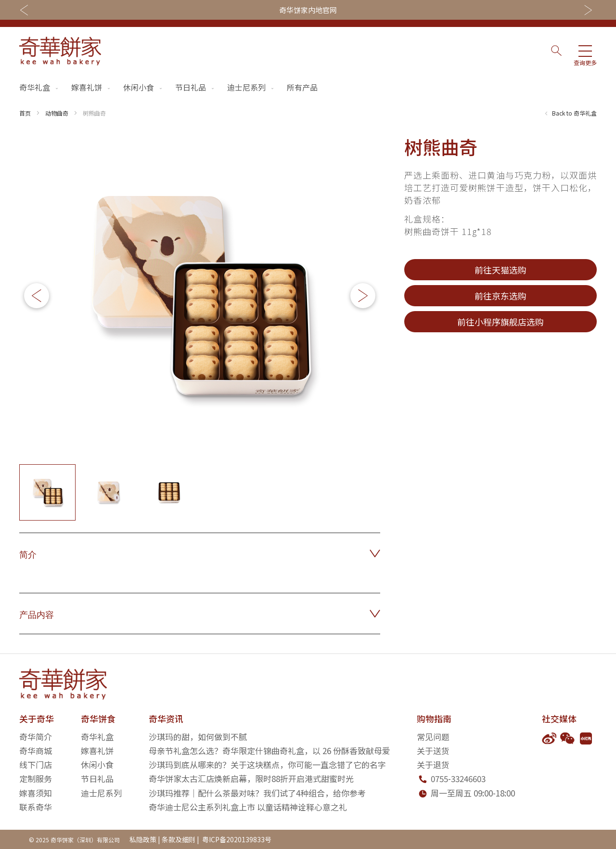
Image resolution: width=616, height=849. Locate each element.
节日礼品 (195, 87)
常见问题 (433, 737)
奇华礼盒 (39, 87)
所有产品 (302, 87)
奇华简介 (36, 737)
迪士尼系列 (251, 87)
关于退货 (433, 764)
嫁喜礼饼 (91, 87)
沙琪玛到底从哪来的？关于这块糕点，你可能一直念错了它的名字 (267, 764)
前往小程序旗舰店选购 (500, 322)
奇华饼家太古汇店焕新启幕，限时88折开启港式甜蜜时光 (251, 778)
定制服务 (36, 778)
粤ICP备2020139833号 (236, 839)
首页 (25, 113)
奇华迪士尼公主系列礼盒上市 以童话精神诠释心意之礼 (248, 807)
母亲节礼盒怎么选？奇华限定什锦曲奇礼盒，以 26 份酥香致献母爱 (269, 751)
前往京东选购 (500, 296)
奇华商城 (36, 751)
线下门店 (36, 764)
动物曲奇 (57, 113)
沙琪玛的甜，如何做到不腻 (198, 737)
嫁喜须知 (36, 793)
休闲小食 (143, 87)
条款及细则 (179, 839)
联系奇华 (36, 807)
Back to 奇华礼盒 (574, 113)
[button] (363, 296)
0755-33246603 (458, 778)
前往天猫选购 (500, 270)
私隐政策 (143, 839)
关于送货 (433, 751)
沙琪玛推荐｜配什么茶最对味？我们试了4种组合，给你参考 (257, 793)
